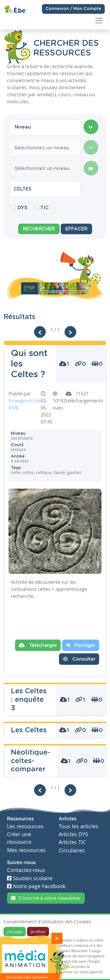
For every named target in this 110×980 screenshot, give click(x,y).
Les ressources (25, 826)
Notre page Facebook (36, 886)
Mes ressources (26, 850)
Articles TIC (72, 842)
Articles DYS (73, 834)
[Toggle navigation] (99, 21)
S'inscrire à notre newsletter (46, 898)
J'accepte (15, 932)
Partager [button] (81, 645)
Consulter (79, 659)
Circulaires (72, 850)
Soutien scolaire (30, 878)
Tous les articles (78, 826)
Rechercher (39, 229)
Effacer (76, 229)
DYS (22, 208)
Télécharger (38, 645)
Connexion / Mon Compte (73, 9)
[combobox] (45, 127)
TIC (44, 208)
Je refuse (38, 932)
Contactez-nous (26, 870)
